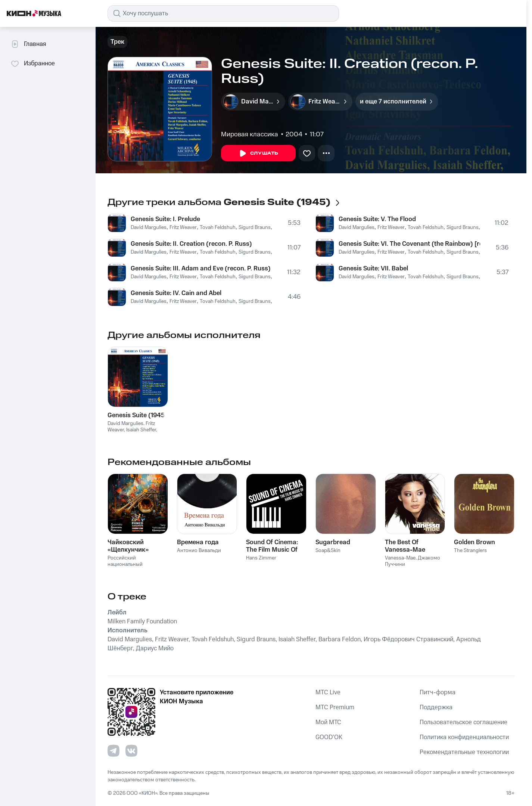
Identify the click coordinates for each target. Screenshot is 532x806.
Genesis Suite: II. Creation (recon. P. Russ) (191, 244)
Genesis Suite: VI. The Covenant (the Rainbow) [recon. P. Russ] (409, 244)
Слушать (258, 154)
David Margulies (149, 227)
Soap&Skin (328, 551)
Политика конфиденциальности (464, 737)
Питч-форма (438, 692)
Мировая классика (250, 134)
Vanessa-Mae (400, 558)
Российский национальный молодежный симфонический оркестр (137, 567)
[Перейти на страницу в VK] (131, 751)
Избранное (33, 63)
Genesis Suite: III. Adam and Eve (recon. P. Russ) (201, 269)
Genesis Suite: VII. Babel (373, 269)
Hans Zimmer (261, 558)
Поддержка (436, 707)
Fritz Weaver (183, 227)
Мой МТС (328, 722)
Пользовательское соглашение (463, 722)
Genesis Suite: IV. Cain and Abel (176, 293)
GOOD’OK (329, 737)
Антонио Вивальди (199, 551)
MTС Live (328, 692)
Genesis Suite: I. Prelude (165, 219)
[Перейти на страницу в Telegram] (113, 751)
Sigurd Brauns (255, 227)
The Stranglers (470, 551)
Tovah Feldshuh (218, 227)
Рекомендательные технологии (464, 752)
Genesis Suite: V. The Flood (377, 219)
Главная (28, 44)
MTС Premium (335, 707)
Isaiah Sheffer (141, 430)
